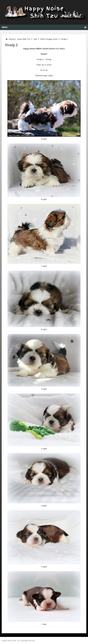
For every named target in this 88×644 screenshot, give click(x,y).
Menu (5, 27)
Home (12, 39)
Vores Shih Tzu (24, 39)
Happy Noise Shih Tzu (11, 641)
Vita (35, 39)
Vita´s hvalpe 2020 (49, 39)
